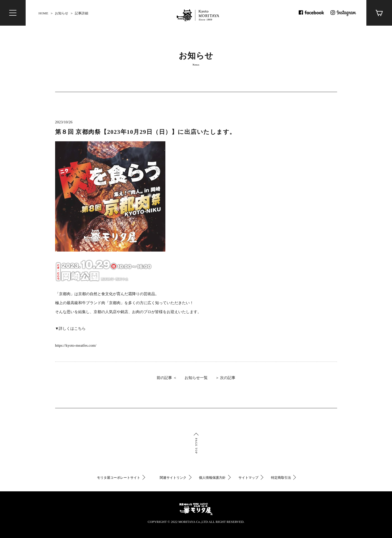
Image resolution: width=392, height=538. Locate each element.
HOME (43, 13)
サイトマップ (248, 478)
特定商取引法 (281, 478)
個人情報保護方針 (212, 478)
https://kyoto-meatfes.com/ (76, 346)
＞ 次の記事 (225, 378)
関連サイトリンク (173, 478)
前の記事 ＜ (167, 378)
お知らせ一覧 (196, 378)
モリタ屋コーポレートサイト (119, 478)
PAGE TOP (196, 446)
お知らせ (62, 13)
